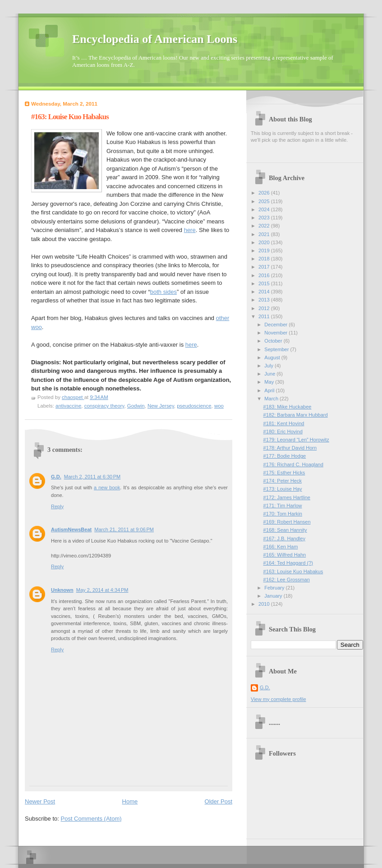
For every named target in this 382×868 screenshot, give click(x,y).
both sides (163, 292)
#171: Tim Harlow (283, 506)
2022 (265, 226)
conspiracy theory (104, 406)
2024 (265, 209)
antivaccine (68, 406)
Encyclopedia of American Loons (155, 39)
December (276, 325)
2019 (265, 251)
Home (130, 801)
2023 (265, 218)
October (274, 341)
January (274, 596)
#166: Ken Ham (281, 547)
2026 (265, 193)
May (270, 382)
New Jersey (161, 406)
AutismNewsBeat (71, 529)
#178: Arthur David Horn (290, 448)
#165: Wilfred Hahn (285, 555)
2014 (265, 292)
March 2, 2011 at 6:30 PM (92, 477)
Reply (57, 506)
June (270, 374)
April (270, 390)
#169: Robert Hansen (287, 522)
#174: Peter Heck (283, 481)
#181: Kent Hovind (284, 423)
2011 (265, 316)
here (190, 230)
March (272, 399)
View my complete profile (278, 699)
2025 (265, 201)
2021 (265, 234)
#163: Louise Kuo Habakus (293, 571)
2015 (265, 283)
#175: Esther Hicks (284, 473)
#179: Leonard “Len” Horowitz (296, 440)
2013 (265, 300)
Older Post (219, 801)
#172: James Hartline (287, 497)
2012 (265, 308)
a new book (107, 487)
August (273, 357)
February (275, 588)
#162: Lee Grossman (287, 580)
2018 (265, 259)
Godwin (136, 406)
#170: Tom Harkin (283, 514)
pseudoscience (194, 406)
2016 (265, 275)
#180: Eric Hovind (283, 432)
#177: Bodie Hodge (285, 456)
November (276, 333)
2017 (265, 267)
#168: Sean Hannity (285, 530)
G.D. (56, 477)
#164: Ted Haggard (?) (288, 563)
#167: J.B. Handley (284, 538)
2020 (265, 242)
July (269, 366)
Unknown (62, 590)
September (277, 349)
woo (219, 406)
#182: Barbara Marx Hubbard (296, 415)
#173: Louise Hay (283, 489)
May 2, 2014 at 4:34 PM (102, 590)
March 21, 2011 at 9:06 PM (124, 529)
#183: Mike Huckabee (288, 407)
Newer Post (40, 801)
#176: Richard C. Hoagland (293, 464)
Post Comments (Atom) (91, 819)
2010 (265, 604)
